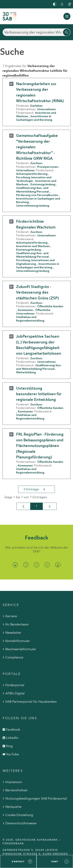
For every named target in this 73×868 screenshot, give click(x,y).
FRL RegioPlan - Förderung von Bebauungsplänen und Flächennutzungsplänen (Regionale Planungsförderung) (40, 446)
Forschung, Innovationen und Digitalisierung (35, 262)
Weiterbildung (26, 372)
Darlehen (36, 106)
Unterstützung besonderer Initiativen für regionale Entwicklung (39, 394)
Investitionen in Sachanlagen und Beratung (34, 118)
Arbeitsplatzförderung (32, 174)
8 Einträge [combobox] (37, 489)
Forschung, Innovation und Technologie (34, 179)
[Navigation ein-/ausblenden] (67, 16)
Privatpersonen (48, 167)
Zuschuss (36, 163)
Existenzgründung (43, 184)
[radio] (15, 565)
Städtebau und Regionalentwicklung (30, 319)
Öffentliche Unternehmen (33, 312)
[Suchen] (36, 32)
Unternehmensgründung (33, 206)
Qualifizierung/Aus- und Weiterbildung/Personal (32, 190)
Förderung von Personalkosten (37, 195)
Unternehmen (46, 109)
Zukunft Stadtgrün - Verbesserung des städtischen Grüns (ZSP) (37, 292)
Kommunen (25, 310)
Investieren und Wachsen (33, 246)
